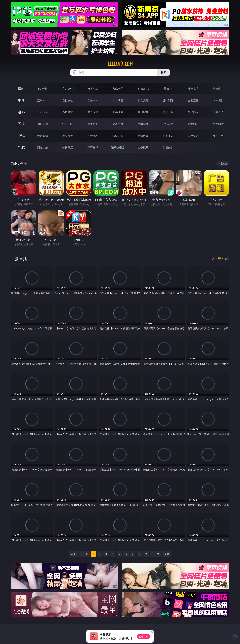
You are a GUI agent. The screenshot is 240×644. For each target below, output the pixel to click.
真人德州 (68, 89)
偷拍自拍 (68, 112)
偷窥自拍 (43, 124)
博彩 (21, 89)
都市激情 (43, 136)
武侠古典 (118, 136)
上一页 (84, 554)
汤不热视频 (118, 147)
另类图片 (218, 124)
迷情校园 (143, 136)
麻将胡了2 (143, 89)
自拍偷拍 (68, 100)
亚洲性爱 (43, 112)
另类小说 (168, 136)
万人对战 (93, 89)
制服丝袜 (143, 112)
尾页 (167, 554)
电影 (21, 112)
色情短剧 (168, 147)
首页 (73, 554)
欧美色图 (93, 124)
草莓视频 (93, 147)
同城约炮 (43, 147)
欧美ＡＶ (93, 100)
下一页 (156, 554)
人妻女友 (93, 136)
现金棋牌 (193, 89)
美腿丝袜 (143, 124)
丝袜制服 (168, 100)
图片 (21, 124)
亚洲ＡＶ (43, 100)
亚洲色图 (68, 124)
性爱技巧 (218, 136)
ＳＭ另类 (218, 100)
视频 (21, 100)
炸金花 (168, 89)
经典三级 (168, 112)
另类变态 (218, 112)
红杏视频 (143, 147)
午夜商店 (68, 147)
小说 (21, 136)
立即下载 (143, 637)
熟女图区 (193, 124)
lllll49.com (120, 64)
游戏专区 (118, 89)
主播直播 (193, 100)
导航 (21, 147)
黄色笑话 (193, 136)
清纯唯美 (168, 124)
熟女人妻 (143, 100)
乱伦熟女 (193, 112)
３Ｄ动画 (118, 100)
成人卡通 (93, 112)
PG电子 (43, 89)
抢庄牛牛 (218, 89)
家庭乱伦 (68, 136)
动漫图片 (118, 124)
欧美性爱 (118, 112)
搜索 (164, 72)
